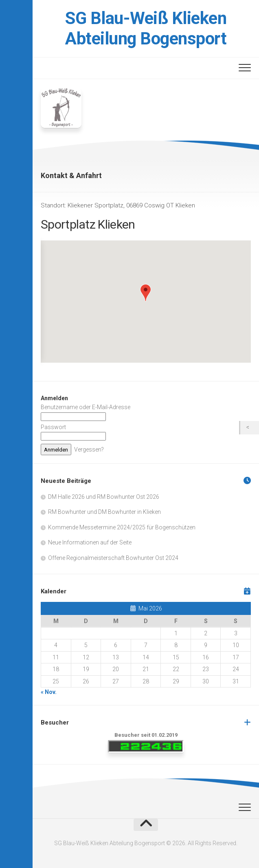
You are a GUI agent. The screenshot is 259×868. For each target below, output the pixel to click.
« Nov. (49, 692)
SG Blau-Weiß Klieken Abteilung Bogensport (146, 28)
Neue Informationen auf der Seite (90, 542)
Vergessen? (89, 449)
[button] (146, 293)
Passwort (53, 427)
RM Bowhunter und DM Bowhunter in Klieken (104, 512)
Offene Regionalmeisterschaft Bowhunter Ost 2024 (113, 558)
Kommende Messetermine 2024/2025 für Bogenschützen (122, 527)
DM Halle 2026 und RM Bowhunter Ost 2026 (104, 497)
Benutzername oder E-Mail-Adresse (86, 407)
